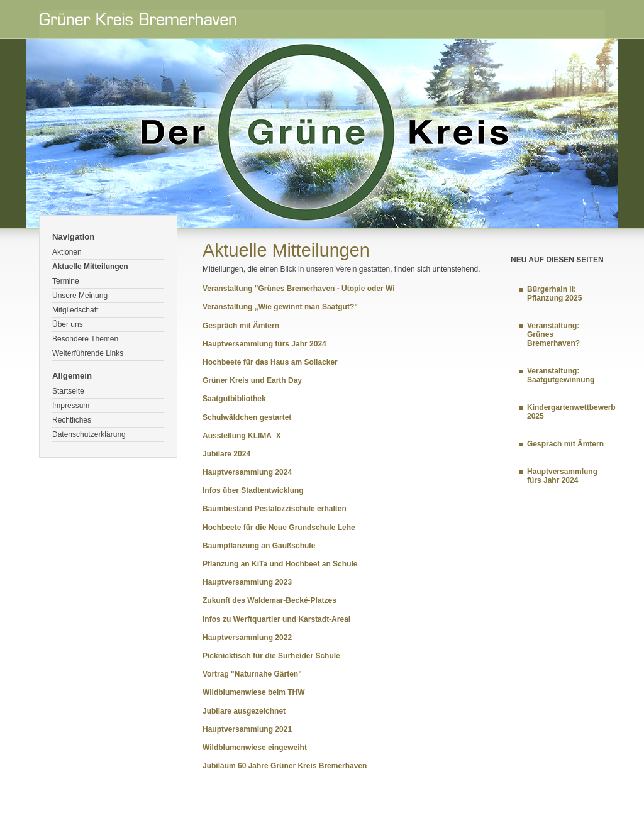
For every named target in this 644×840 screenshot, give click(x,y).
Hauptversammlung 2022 (247, 638)
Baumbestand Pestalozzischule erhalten (275, 509)
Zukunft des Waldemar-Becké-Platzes (269, 600)
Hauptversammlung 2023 (247, 582)
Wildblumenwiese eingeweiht (255, 748)
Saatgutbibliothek (234, 399)
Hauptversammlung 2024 (247, 472)
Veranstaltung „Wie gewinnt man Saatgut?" (280, 307)
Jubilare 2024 (226, 454)
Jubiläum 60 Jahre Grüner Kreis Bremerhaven (285, 766)
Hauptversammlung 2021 (247, 729)
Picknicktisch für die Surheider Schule (271, 656)
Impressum (71, 406)
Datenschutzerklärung (89, 434)
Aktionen (67, 252)
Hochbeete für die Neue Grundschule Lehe (279, 528)
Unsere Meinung (80, 296)
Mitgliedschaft (75, 310)
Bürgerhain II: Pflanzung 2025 (554, 294)
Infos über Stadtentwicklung (253, 490)
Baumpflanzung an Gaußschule (259, 546)
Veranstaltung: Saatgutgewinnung (561, 375)
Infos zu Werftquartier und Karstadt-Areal (276, 619)
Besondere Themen (85, 339)
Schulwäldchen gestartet (247, 417)
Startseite (68, 391)
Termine (66, 281)
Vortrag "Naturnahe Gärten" (252, 674)
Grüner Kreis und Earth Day (252, 380)
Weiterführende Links (88, 353)
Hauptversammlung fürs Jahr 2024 (264, 344)
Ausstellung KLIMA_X (242, 436)
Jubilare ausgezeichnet (244, 711)
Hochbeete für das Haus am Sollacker (270, 362)
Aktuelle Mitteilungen (90, 267)
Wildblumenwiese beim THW (254, 692)
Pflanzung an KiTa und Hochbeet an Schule (280, 564)
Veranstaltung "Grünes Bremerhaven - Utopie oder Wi (299, 289)
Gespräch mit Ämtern (241, 326)
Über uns (68, 324)
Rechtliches (72, 420)
